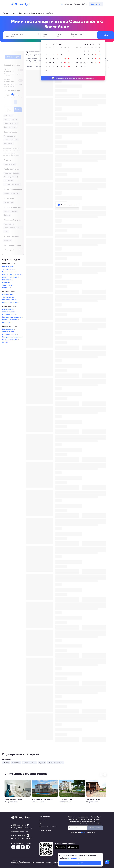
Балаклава (9, 264)
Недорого (16, 763)
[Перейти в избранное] (66, 4)
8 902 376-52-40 (18, 836)
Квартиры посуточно (13, 799)
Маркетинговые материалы (48, 827)
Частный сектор (93, 799)
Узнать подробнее (74, 858)
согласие (84, 832)
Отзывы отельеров (45, 830)
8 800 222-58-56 (18, 825)
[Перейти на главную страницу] (21, 5)
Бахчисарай (10, 306)
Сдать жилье (96, 4)
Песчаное (9, 291)
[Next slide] (105, 774)
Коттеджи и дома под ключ (43, 799)
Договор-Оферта (45, 817)
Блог (41, 823)
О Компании (43, 820)
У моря (30, 66)
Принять (80, 863)
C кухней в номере (55, 763)
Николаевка (9, 326)
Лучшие (42, 763)
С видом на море (29, 763)
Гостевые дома (65, 799)
